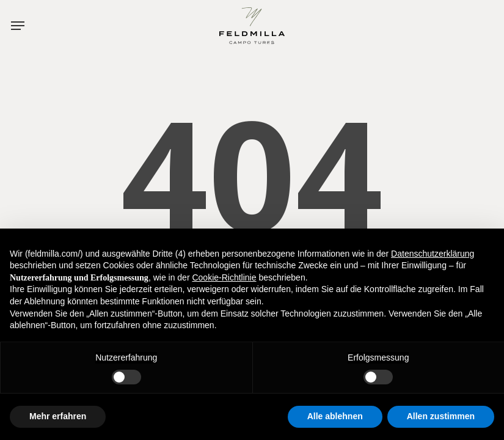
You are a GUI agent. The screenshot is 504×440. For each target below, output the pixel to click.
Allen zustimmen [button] (441, 416)
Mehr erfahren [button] (58, 416)
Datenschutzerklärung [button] (433, 254)
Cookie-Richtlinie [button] (224, 277)
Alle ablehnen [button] (335, 416)
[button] (23, 25)
